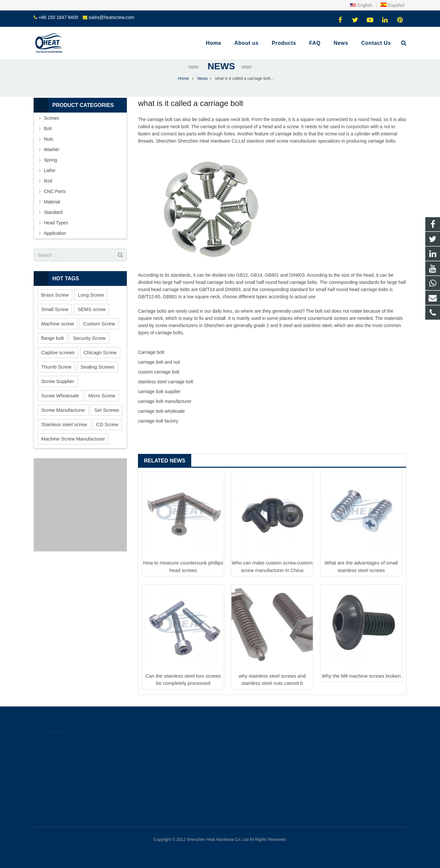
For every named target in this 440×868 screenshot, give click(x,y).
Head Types (56, 223)
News (220, 66)
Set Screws (107, 410)
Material (52, 202)
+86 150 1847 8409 (58, 17)
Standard (53, 212)
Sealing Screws (98, 367)
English (361, 5)
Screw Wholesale (60, 396)
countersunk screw (327, 318)
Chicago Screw (100, 352)
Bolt (48, 129)
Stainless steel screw (64, 424)
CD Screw (107, 424)
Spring (50, 160)
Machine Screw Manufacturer (73, 439)
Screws (51, 118)
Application (55, 233)
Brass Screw (55, 295)
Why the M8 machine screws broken (361, 676)
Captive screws (58, 352)
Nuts (49, 139)
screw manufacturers (177, 325)
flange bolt (52, 338)
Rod (48, 181)
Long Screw (91, 295)
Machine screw (58, 324)
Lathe (50, 170)
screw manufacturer (297, 141)
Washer (52, 149)
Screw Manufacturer (63, 410)
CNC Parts (55, 191)
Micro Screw (102, 396)
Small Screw (55, 309)
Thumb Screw (56, 367)
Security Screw (89, 338)
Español (392, 5)
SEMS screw (92, 309)
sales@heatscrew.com (111, 17)
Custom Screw (99, 324)
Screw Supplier (58, 381)
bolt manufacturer (174, 401)
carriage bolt (160, 119)
